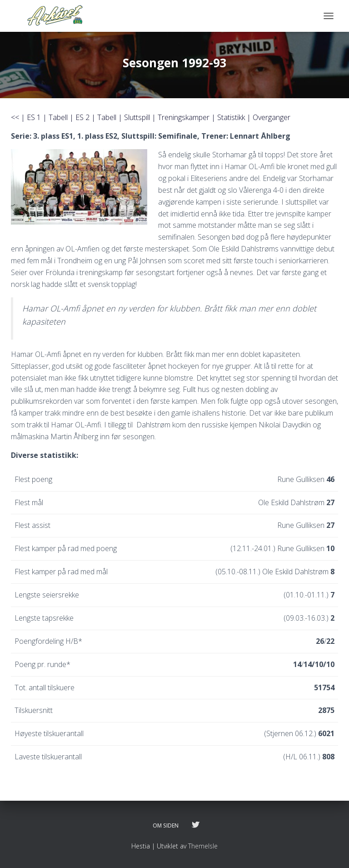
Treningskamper (184, 117)
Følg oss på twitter (195, 825)
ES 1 (34, 117)
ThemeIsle (203, 846)
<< (15, 117)
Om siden (166, 825)
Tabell (58, 117)
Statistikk (231, 117)
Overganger (272, 117)
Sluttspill (137, 117)
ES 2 (82, 117)
